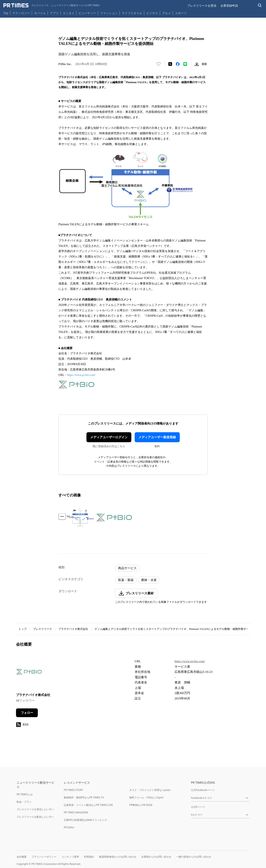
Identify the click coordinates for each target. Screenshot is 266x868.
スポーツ (181, 13)
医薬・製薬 (126, 580)
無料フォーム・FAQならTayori (146, 797)
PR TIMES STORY (73, 790)
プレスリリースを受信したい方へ (35, 809)
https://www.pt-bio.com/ (81, 375)
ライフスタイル (132, 13)
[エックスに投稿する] (170, 64)
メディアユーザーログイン (109, 437)
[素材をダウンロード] (197, 64)
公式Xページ (198, 807)
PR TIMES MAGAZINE (76, 812)
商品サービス (127, 568)
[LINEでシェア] (185, 64)
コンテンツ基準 (70, 857)
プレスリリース (42, 629)
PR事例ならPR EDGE (141, 805)
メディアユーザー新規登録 (157, 437)
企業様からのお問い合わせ (156, 857)
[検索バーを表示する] (260, 6)
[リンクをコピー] (204, 64)
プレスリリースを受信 (202, 6)
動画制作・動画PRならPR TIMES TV (84, 797)
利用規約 (89, 857)
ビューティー (87, 13)
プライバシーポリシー (44, 857)
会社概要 (22, 857)
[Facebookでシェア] (178, 64)
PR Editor (69, 827)
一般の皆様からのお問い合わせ (194, 857)
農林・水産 (149, 580)
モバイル (40, 13)
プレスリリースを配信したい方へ (35, 817)
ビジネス (152, 13)
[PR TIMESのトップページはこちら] (51, 5)
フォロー (27, 713)
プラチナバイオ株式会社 (73, 629)
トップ (23, 629)
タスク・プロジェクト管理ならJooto (150, 790)
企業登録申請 (229, 6)
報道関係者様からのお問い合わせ (118, 857)
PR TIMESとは (25, 794)
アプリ (54, 13)
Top (6, 13)
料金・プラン (24, 802)
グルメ (166, 13)
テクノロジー (21, 13)
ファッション (109, 13)
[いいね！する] (159, 64)
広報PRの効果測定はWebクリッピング (85, 820)
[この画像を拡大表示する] (76, 517)
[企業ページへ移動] (29, 673)
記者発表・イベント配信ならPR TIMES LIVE (88, 805)
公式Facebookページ (203, 790)
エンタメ (69, 13)
